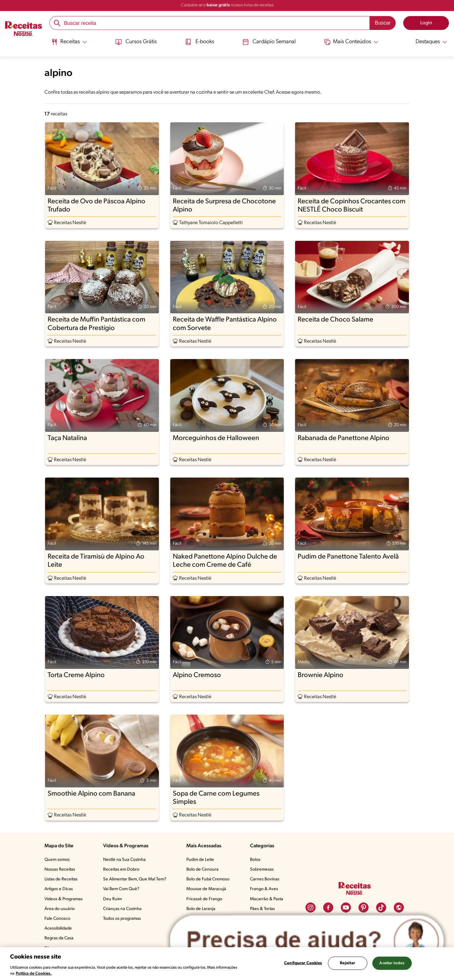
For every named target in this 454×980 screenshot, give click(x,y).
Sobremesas (262, 870)
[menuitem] (69, 44)
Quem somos (57, 860)
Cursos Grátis (135, 42)
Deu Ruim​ (112, 899)
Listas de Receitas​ (61, 879)
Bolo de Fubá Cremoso (208, 879)
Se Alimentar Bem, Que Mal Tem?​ (135, 879)
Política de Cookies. (34, 974)
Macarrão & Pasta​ (267, 899)
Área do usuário (60, 909)
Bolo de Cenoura (202, 870)
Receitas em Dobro (121, 870)
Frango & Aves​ (264, 889)
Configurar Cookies (303, 963)
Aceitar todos (392, 963)
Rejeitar (347, 963)
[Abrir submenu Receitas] (69, 42)
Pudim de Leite (200, 860)
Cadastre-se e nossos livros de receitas (227, 5)
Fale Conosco (57, 919)
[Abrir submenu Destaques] (428, 42)
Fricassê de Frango (204, 899)
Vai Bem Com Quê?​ (121, 889)
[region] (227, 964)
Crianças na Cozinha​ (122, 909)
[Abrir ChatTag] (307, 940)
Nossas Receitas (60, 870)
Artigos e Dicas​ (59, 889)
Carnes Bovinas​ (265, 879)
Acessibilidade (58, 928)
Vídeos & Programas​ (64, 899)
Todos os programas (122, 919)
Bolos (255, 860)
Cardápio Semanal (269, 42)
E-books (199, 42)
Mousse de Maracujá (206, 889)
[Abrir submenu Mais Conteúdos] (352, 42)
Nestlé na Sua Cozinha (124, 860)
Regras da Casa (59, 938)
